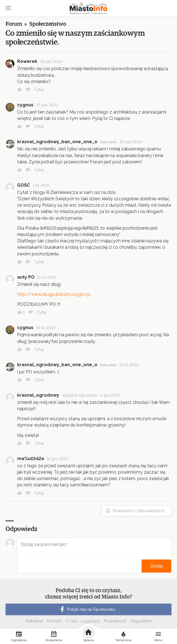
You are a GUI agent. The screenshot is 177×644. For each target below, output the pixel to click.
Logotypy (91, 621)
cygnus (25, 105)
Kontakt (54, 621)
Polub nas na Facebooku (87, 609)
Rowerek (27, 61)
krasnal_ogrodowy (38, 395)
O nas (71, 621)
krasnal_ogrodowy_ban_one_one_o (57, 142)
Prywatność (115, 621)
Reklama (34, 621)
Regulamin (141, 621)
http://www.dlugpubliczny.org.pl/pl (54, 294)
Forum (14, 24)
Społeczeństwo (48, 24)
